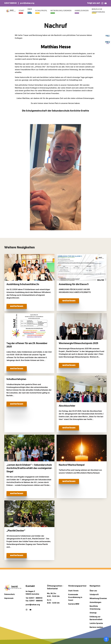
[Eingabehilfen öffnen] (106, 639)
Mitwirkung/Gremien (61, 11)
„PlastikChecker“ (16, 531)
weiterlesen (17, 306)
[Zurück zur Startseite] (11, 11)
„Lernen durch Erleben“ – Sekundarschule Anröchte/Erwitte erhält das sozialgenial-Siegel (29, 468)
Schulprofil (41, 11)
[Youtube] (30, 610)
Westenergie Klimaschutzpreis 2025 (78, 343)
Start (22, 11)
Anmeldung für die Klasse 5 (74, 284)
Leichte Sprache (96, 623)
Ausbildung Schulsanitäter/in (23, 284)
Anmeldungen (82, 11)
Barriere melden (96, 627)
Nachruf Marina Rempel (72, 465)
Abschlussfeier (67, 406)
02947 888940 (11, 3)
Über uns (30, 11)
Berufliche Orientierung (98, 11)
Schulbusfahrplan (16, 379)
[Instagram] (102, 3)
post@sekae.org (27, 3)
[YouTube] (106, 3)
